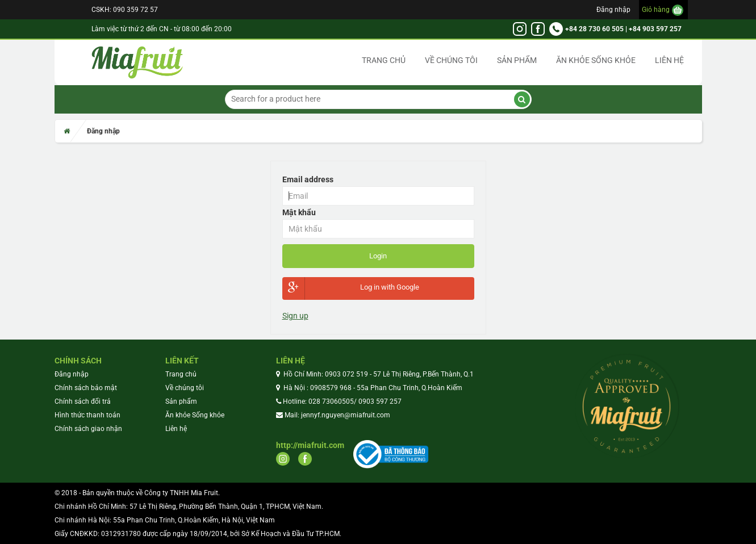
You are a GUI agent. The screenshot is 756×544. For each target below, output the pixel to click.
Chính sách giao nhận (88, 429)
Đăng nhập (613, 10)
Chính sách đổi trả (83, 401)
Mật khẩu (299, 212)
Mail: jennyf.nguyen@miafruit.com (337, 415)
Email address (308, 179)
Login (378, 256)
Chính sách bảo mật (86, 388)
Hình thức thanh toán (87, 415)
